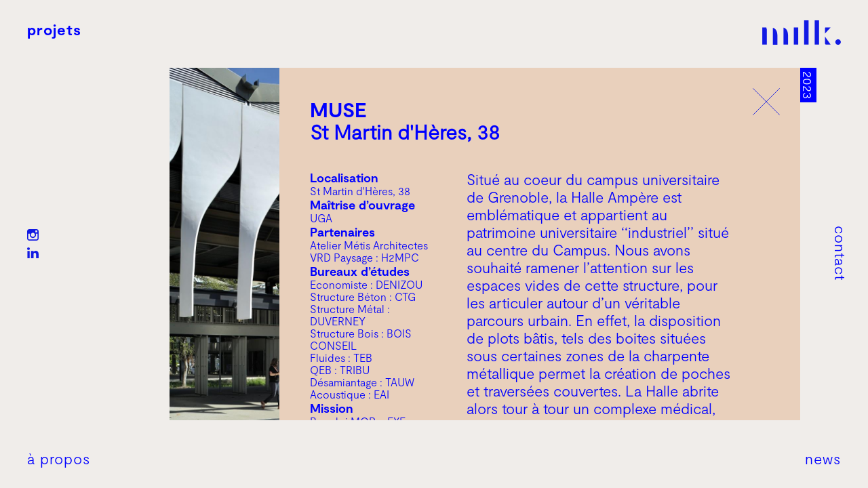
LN (33, 253)
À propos (59, 458)
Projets (54, 29)
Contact (841, 253)
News (823, 458)
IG (33, 235)
